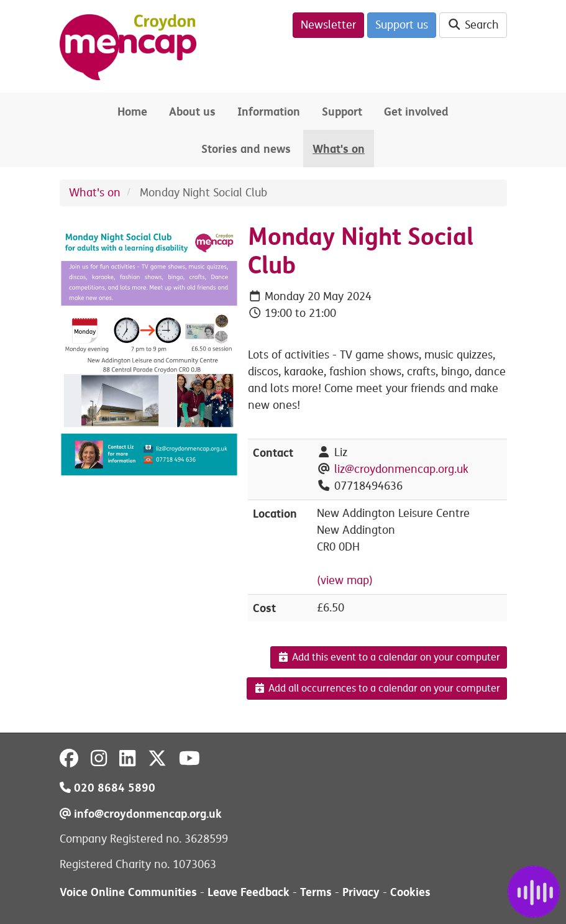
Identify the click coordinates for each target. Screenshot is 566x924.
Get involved (416, 112)
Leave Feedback (249, 892)
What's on (339, 149)
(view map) (345, 580)
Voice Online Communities (128, 892)
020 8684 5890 (107, 788)
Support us (402, 25)
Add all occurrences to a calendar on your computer (377, 688)
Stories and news (246, 149)
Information (269, 112)
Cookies (410, 892)
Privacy (361, 892)
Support (342, 112)
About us (192, 112)
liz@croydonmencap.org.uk (401, 469)
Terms (316, 892)
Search (473, 25)
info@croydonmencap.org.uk (141, 814)
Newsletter (328, 25)
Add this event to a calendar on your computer (389, 657)
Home (132, 112)
